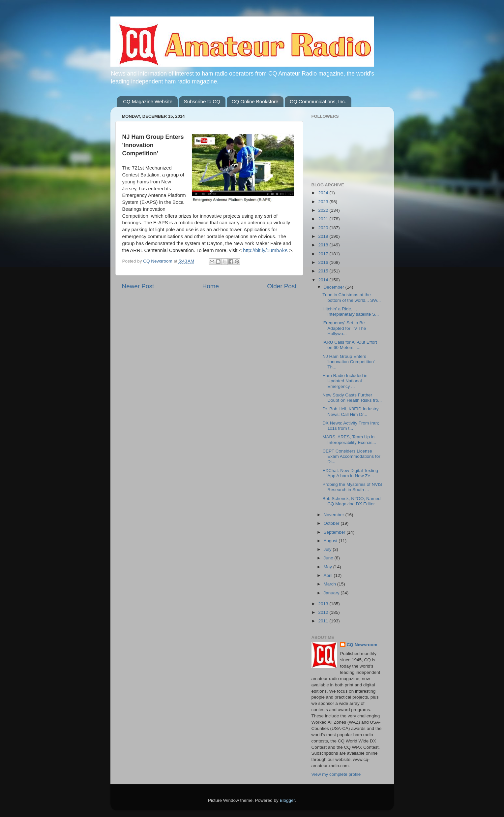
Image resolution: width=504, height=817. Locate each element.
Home (211, 286)
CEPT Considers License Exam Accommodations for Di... (351, 456)
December (335, 287)
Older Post (282, 286)
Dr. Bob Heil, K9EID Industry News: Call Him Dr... (350, 411)
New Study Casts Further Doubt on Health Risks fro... (352, 398)
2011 (324, 621)
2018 (324, 245)
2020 (324, 228)
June (329, 558)
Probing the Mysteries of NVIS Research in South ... (352, 487)
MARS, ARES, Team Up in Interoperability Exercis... (349, 440)
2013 (324, 604)
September (335, 532)
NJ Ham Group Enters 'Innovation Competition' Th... (348, 362)
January (332, 593)
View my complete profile (336, 774)
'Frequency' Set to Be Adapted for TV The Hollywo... (344, 328)
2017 (324, 254)
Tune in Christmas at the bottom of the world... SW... (352, 297)
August (331, 541)
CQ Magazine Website (148, 101)
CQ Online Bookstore (255, 101)
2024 (324, 193)
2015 (324, 271)
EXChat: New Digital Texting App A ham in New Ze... (350, 473)
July (328, 549)
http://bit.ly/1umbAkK (265, 250)
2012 (324, 612)
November (335, 515)
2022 (324, 210)
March (330, 584)
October (332, 523)
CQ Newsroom (362, 645)
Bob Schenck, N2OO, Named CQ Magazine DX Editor (351, 501)
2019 (324, 236)
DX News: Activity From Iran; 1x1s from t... (351, 426)
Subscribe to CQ (202, 101)
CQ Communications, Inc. (318, 101)
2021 (324, 219)
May (328, 567)
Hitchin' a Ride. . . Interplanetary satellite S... (351, 312)
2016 (324, 262)
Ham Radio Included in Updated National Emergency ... (345, 381)
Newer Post (138, 286)
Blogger (287, 800)
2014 (324, 280)
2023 (324, 202)
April (329, 575)
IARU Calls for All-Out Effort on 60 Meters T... (350, 345)
